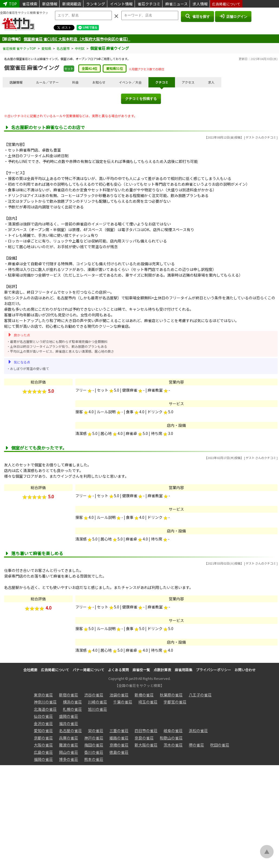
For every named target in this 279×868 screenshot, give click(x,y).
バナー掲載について (88, 670)
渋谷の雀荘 (94, 695)
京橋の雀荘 (119, 745)
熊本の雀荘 (94, 759)
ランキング (96, 4)
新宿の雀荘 (69, 695)
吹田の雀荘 (220, 745)
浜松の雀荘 (198, 731)
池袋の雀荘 (119, 695)
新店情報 (50, 4)
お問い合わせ (245, 670)
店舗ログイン (233, 16)
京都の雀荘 (43, 738)
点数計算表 (162, 670)
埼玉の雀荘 (148, 702)
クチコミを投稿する (141, 99)
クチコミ (162, 82)
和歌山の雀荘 (171, 738)
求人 (211, 82)
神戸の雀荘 (94, 738)
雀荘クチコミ (149, 4)
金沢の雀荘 (43, 723)
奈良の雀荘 (144, 738)
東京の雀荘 (43, 695)
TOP (10, 4)
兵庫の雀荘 (69, 738)
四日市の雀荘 (146, 731)
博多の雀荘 (69, 759)
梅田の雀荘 (94, 745)
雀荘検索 (30, 4)
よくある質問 (118, 670)
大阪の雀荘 (43, 745)
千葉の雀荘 (123, 702)
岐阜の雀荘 (173, 731)
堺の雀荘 (196, 745)
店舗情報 (16, 82)
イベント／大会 (130, 82)
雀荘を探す (197, 16)
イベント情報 (121, 4)
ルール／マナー (47, 82)
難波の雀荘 (69, 745)
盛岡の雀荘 (69, 716)
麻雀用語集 (184, 670)
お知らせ (99, 82)
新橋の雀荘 (144, 695)
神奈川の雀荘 (45, 702)
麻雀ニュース (176, 4)
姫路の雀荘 (119, 738)
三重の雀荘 (119, 731)
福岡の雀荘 (43, 759)
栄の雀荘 (96, 731)
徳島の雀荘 (119, 752)
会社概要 (30, 670)
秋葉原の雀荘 (171, 695)
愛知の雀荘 (43, 731)
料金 (76, 82)
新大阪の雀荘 (146, 745)
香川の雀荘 (94, 752)
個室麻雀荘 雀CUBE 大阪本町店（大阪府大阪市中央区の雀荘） (77, 39)
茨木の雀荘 (173, 745)
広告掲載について (226, 4)
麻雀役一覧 (141, 670)
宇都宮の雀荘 (175, 702)
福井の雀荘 (69, 723)
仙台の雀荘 (43, 716)
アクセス (188, 82)
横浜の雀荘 (72, 702)
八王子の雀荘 (200, 695)
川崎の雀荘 (98, 702)
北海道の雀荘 (45, 709)
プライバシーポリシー (213, 670)
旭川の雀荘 (98, 709)
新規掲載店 (72, 4)
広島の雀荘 (43, 752)
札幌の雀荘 (72, 709)
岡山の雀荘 (69, 752)
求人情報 (200, 4)
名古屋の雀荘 (70, 731)
